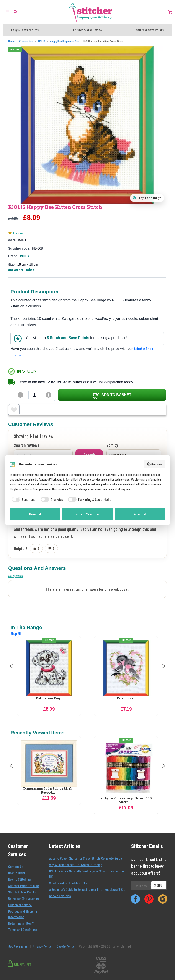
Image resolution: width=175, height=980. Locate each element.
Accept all (140, 514)
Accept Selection (87, 514)
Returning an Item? (21, 923)
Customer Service (20, 905)
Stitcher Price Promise (23, 886)
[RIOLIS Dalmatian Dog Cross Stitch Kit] (126, 668)
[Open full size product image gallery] (147, 198)
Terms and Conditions (23, 929)
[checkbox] (23, 499)
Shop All (15, 633)
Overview (154, 464)
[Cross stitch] (26, 41)
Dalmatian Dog (125, 698)
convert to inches (21, 269)
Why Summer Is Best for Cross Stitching (76, 865)
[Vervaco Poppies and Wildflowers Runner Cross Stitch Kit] (49, 768)
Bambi (48, 698)
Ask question (15, 576)
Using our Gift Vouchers (24, 898)
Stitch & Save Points (22, 892)
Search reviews (27, 445)
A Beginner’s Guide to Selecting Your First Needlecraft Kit (87, 889)
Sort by (112, 445)
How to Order (17, 873)
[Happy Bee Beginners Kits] (64, 41)
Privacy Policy (42, 946)
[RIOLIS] (41, 41)
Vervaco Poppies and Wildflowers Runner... (48, 800)
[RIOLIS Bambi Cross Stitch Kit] (49, 668)
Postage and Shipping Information (23, 914)
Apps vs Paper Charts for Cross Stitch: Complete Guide (86, 858)
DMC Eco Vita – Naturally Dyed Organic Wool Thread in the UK (86, 874)
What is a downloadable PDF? (68, 883)
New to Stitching (19, 879)
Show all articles (60, 896)
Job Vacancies (18, 946)
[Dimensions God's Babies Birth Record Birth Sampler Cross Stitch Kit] (126, 763)
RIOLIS (25, 256)
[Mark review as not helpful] (51, 549)
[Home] (11, 41)
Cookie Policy (65, 946)
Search (89, 455)
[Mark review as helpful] (36, 549)
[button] (15, 12)
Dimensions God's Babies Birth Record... (125, 791)
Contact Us (16, 866)
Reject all (35, 514)
